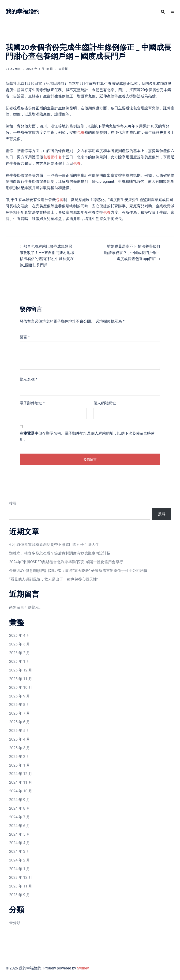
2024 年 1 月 (20, 869)
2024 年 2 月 (20, 860)
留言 (25, 337)
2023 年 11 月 (21, 886)
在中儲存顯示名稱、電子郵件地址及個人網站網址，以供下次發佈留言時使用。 (87, 436)
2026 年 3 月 (20, 644)
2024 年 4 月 (20, 843)
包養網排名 (52, 157)
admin (16, 69)
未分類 (15, 923)
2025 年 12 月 (21, 670)
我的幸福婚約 (22, 11)
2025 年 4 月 (20, 739)
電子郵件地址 (32, 403)
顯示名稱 (28, 379)
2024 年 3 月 (20, 851)
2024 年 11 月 (21, 782)
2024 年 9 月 (20, 800)
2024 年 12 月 (21, 774)
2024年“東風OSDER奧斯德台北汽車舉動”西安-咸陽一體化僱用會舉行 (66, 562)
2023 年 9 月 (20, 895)
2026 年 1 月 (20, 661)
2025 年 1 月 (20, 765)
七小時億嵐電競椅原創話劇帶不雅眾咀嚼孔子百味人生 (54, 545)
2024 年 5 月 (20, 834)
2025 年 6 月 (20, 722)
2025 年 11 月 (21, 679)
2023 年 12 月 (21, 878)
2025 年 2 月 (20, 757)
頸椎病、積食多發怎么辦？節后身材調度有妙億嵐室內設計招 (60, 553)
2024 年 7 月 (20, 817)
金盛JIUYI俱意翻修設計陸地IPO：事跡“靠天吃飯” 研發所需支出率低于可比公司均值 (78, 571)
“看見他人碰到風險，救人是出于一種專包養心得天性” (54, 579)
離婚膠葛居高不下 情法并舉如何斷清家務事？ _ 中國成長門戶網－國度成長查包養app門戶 (132, 253)
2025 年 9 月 (20, 696)
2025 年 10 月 (21, 687)
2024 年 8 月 (20, 808)
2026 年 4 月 (20, 635)
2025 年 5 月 (20, 731)
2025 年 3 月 (20, 748)
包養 (81, 132)
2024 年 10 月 (21, 791)
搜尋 (13, 503)
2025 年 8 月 (20, 705)
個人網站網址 (105, 403)
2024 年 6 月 (20, 826)
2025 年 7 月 (20, 713)
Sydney (83, 968)
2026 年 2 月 (20, 653)
